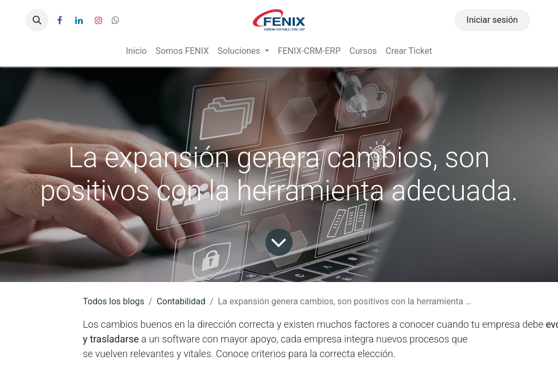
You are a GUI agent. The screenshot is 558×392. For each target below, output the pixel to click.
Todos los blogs (114, 301)
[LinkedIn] (79, 20)
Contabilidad (181, 301)
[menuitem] (136, 51)
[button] (37, 20)
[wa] (116, 20)
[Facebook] (59, 20)
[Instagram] (99, 20)
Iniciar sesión (492, 20)
